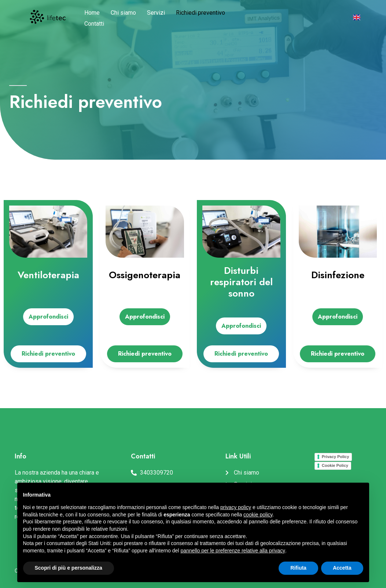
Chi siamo (123, 13)
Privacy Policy (336, 457)
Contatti (94, 24)
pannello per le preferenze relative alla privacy (233, 551)
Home (92, 13)
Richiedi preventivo (201, 13)
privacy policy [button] (236, 507)
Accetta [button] (342, 568)
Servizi (156, 13)
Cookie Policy (335, 465)
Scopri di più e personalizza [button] (69, 568)
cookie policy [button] (258, 515)
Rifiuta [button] (298, 568)
